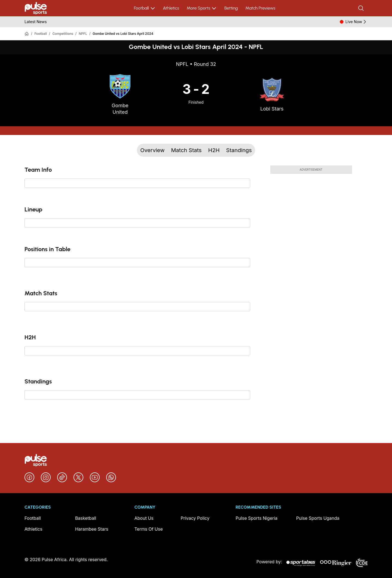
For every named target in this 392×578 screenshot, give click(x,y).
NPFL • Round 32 (196, 64)
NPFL (83, 34)
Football (145, 8)
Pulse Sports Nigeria (256, 518)
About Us (144, 518)
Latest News (36, 22)
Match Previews (260, 8)
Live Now (356, 22)
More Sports (202, 8)
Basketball (86, 518)
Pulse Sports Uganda (318, 518)
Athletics (171, 8)
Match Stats (186, 150)
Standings (239, 150)
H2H (214, 150)
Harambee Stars (92, 529)
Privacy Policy (195, 518)
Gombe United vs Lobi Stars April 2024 (123, 34)
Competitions (63, 34)
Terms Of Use (149, 529)
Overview (152, 150)
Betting (231, 8)
